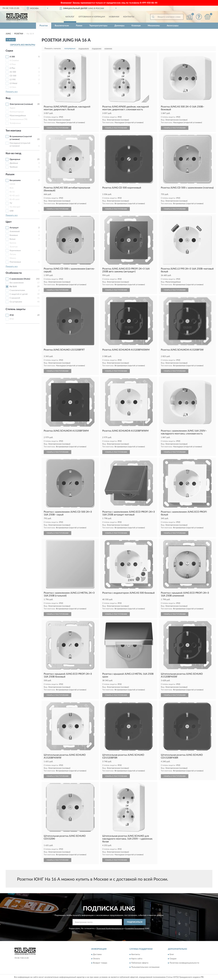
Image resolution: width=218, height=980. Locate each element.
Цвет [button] (9, 222)
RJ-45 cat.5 (14, 196)
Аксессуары (173, 26)
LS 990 (13, 80)
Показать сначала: (53, 49)
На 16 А (13, 287)
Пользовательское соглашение (145, 967)
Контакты (129, 17)
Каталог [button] (70, 17)
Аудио (12, 108)
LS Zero (13, 87)
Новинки (114, 17)
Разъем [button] (10, 174)
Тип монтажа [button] (13, 131)
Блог (172, 955)
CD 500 (13, 76)
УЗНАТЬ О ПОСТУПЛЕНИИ (57, 128)
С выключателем (17, 290)
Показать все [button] (12, 92)
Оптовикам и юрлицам (92, 17)
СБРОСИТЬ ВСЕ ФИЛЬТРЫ (23, 45)
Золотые (14, 247)
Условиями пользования (135, 928)
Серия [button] (9, 51)
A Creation (14, 61)
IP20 (12, 315)
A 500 (12, 57)
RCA (12, 188)
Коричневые (15, 251)
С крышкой (15, 298)
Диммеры (119, 26)
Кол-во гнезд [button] (13, 153)
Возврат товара (100, 963)
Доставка (97, 955)
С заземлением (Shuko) (20, 279)
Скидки (173, 959)
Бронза (13, 243)
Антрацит (14, 228)
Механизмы (154, 26)
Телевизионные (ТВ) (18, 119)
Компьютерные (17, 112)
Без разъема (15, 180)
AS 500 (13, 72)
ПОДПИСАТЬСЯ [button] (135, 922)
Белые (12, 239)
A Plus (12, 68)
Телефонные (15, 123)
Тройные (14, 167)
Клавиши (136, 26)
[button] (199, 17)
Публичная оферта (140, 963)
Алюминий (15, 232)
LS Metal (13, 83)
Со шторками (16, 302)
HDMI (12, 184)
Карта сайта (137, 959)
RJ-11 (12, 192)
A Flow (13, 64)
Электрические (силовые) (21, 104)
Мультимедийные (18, 116)
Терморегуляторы (98, 26)
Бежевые (14, 235)
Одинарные (15, 159)
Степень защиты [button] (16, 309)
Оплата (96, 959)
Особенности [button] (14, 273)
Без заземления (17, 283)
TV (11, 203)
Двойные (14, 163)
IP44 (12, 319)
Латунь (13, 254)
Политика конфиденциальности (184, 963)
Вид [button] (8, 98)
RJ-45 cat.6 (14, 199)
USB (11, 211)
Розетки (44, 26)
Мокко (13, 258)
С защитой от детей (19, 294)
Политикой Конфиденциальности (110, 928)
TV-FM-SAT (15, 207)
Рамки (79, 26)
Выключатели (62, 26)
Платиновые (15, 262)
